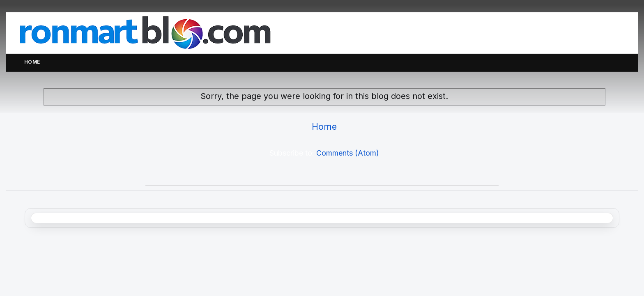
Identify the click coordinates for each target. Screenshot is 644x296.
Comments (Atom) (348, 153)
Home (32, 62)
